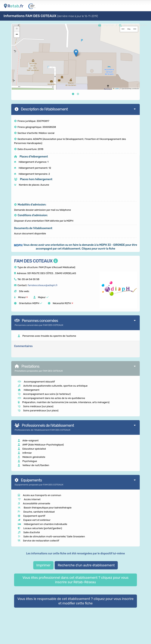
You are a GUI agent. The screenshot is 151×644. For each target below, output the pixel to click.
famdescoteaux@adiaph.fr (43, 285)
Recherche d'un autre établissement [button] (86, 565)
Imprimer (43, 565)
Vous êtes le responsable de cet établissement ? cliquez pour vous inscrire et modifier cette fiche (75, 601)
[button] (76, 53)
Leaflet (116, 89)
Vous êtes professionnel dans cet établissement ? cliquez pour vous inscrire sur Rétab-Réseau (75, 580)
